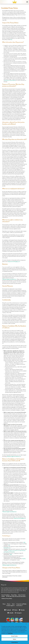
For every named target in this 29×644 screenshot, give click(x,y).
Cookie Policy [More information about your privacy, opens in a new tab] (10, 633)
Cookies (3, 596)
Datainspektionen (7, 548)
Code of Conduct (22, 595)
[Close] (26, 624)
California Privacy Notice (7, 599)
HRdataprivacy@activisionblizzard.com (9, 279)
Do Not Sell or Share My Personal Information (16, 596)
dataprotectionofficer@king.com (14, 262)
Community (19, 606)
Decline (15, 639)
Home (4, 604)
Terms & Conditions (6, 595)
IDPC (24, 543)
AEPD (11, 555)
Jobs (13, 604)
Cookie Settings (14, 642)
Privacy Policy (14, 595)
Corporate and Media (21, 604)
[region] (14, 633)
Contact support (11, 606)
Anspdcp (24, 559)
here (11, 40)
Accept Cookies (14, 636)
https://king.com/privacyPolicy (10, 80)
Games (9, 604)
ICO (9, 545)
